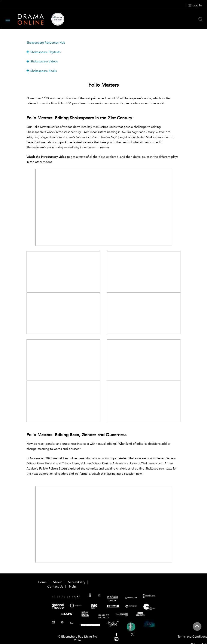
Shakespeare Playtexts (44, 52)
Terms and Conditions (192, 637)
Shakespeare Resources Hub (46, 43)
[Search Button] (202, 19)
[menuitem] (117, 635)
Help (73, 586)
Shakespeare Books (42, 71)
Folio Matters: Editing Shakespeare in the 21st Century (79, 118)
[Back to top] (197, 629)
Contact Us (55, 586)
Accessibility (76, 582)
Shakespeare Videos (42, 61)
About (57, 582)
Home (42, 582)
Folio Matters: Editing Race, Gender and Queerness (77, 435)
